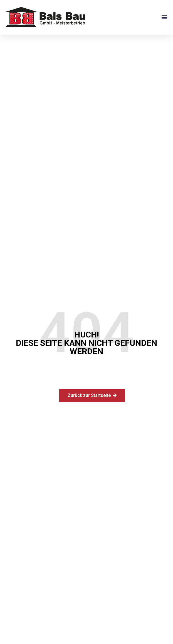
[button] (164, 17)
